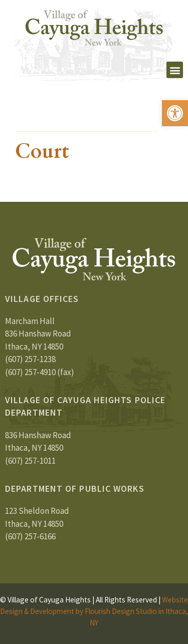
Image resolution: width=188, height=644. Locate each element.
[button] (175, 113)
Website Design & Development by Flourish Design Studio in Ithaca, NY (94, 611)
